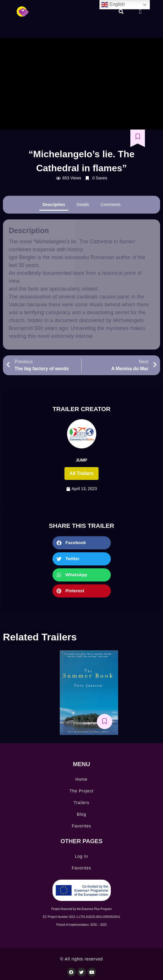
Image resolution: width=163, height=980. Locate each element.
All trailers (82, 473)
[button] (121, 12)
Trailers (81, 803)
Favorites (81, 826)
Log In (81, 856)
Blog (81, 814)
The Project (81, 791)
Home (81, 779)
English (113, 5)
